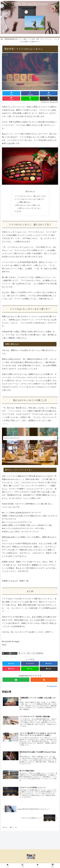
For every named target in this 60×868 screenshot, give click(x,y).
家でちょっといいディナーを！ (30, 209)
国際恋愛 (40, 654)
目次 (27, 191)
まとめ (19, 212)
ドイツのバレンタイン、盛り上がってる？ (31, 196)
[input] (30, 438)
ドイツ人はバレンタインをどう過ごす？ (30, 199)
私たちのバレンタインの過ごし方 (28, 206)
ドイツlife (6, 654)
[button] (55, 438)
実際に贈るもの (25, 203)
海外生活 (14, 654)
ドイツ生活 (32, 654)
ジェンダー (23, 654)
